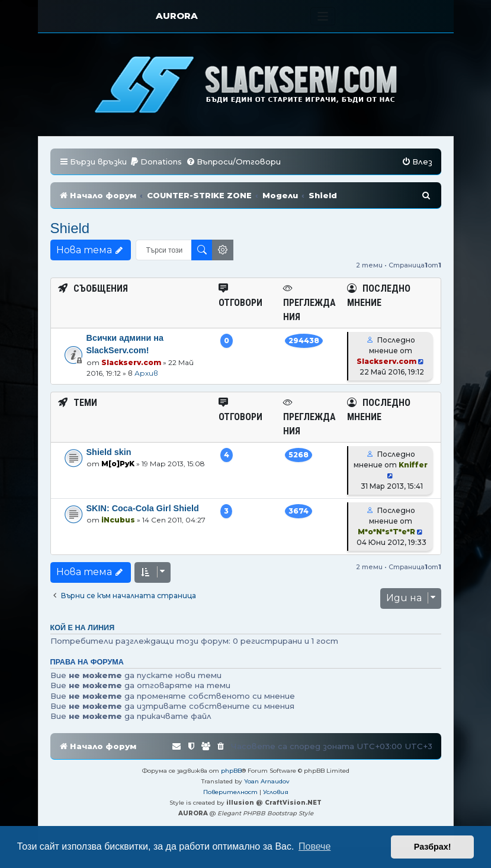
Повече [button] (315, 846)
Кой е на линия (83, 628)
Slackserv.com (131, 362)
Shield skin (109, 452)
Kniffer (413, 465)
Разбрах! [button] (433, 847)
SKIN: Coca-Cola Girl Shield (143, 508)
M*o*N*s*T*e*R (386, 532)
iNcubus (118, 520)
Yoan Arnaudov (267, 781)
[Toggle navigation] (323, 16)
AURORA (177, 16)
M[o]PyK (118, 464)
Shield (70, 228)
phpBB (231, 771)
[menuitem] (156, 162)
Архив (146, 373)
